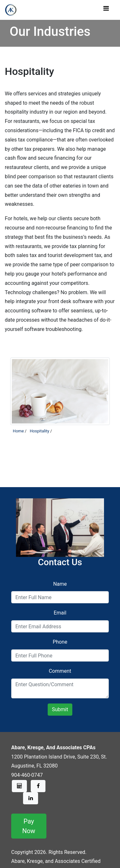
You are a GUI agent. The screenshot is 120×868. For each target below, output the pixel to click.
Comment (60, 671)
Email (60, 613)
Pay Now (29, 826)
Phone (60, 642)
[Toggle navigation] (106, 10)
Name (60, 584)
